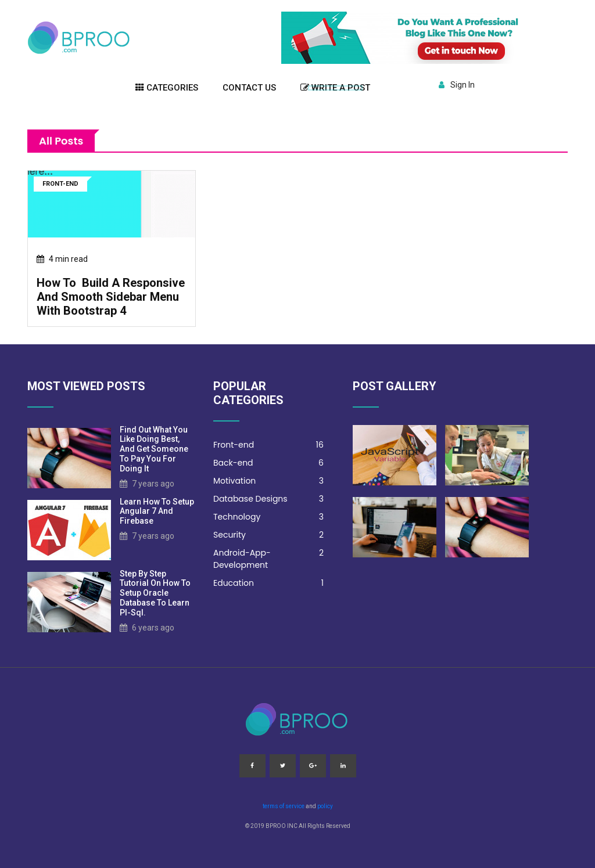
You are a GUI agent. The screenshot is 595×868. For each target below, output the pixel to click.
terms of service (284, 806)
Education (268, 583)
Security (268, 535)
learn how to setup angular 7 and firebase (157, 512)
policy (325, 806)
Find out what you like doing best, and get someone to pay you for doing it (154, 449)
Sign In (457, 85)
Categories (167, 88)
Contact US (249, 88)
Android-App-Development (268, 559)
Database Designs (268, 499)
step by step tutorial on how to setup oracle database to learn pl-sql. (155, 593)
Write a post (335, 88)
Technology (268, 517)
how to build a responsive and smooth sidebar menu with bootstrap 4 (111, 297)
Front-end (268, 445)
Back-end (268, 463)
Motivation (268, 481)
